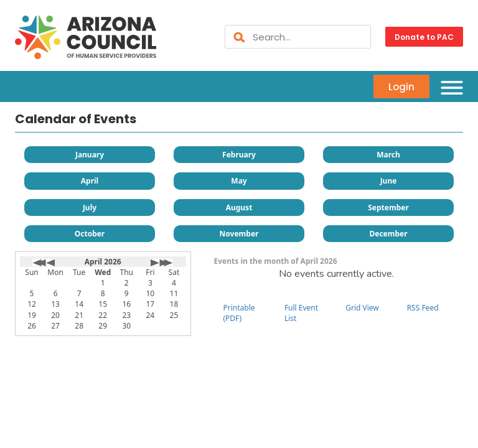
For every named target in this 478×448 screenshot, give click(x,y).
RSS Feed (423, 308)
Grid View (362, 308)
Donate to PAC (424, 36)
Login (401, 86)
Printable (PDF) (239, 313)
